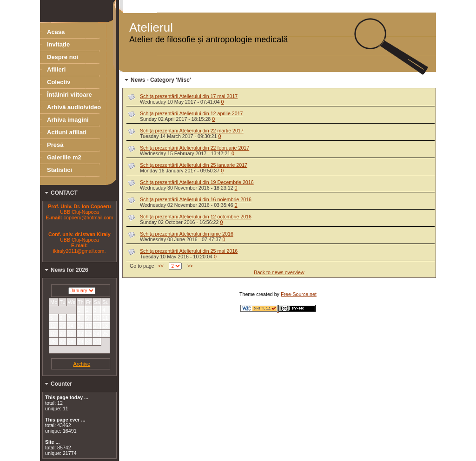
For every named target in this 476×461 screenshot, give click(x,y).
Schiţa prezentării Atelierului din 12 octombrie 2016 (196, 217)
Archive (82, 364)
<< (161, 266)
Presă (55, 145)
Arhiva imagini (68, 120)
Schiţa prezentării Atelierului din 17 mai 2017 (189, 96)
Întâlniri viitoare (69, 95)
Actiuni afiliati (67, 132)
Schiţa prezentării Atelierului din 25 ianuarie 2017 (194, 165)
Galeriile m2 (64, 157)
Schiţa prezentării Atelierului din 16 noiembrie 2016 (196, 199)
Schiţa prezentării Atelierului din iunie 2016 (187, 234)
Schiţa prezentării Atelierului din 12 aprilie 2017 (192, 113)
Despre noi (63, 57)
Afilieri (56, 69)
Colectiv (59, 82)
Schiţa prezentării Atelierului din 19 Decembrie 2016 (197, 182)
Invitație (58, 44)
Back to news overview (279, 272)
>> (190, 266)
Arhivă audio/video (74, 107)
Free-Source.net (299, 294)
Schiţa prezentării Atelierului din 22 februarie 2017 (195, 148)
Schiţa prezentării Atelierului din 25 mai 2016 (189, 251)
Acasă (56, 32)
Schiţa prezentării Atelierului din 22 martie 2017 (192, 131)
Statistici (59, 170)
